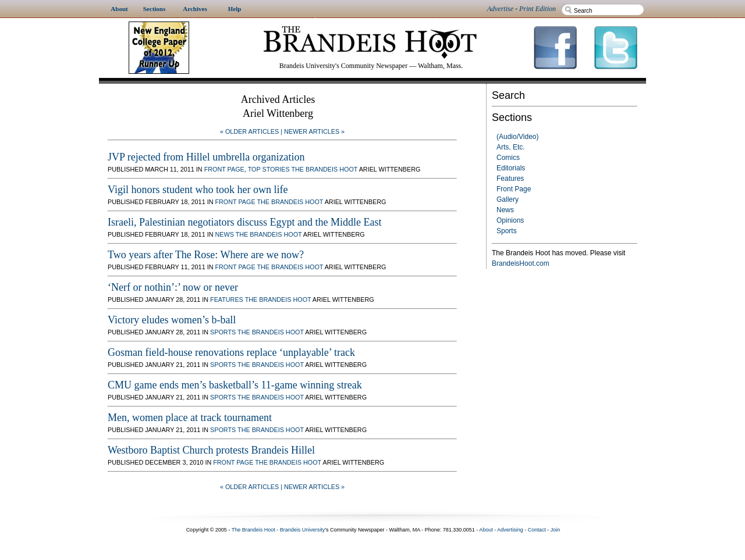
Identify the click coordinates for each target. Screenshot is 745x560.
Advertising (510, 530)
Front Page (514, 189)
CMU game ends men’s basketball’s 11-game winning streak (235, 385)
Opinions (510, 220)
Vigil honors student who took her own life (198, 190)
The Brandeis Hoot (324, 169)
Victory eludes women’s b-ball (172, 320)
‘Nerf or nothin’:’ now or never (173, 287)
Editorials (511, 168)
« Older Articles (249, 131)
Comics (508, 158)
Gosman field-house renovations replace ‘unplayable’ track (231, 352)
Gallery (508, 199)
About (486, 530)
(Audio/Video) (518, 137)
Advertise (500, 9)
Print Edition (538, 9)
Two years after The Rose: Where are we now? (206, 255)
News (505, 210)
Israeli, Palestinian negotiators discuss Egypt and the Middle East (244, 222)
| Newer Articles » (313, 131)
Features (510, 179)
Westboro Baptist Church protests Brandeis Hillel (211, 450)
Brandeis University (303, 530)
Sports (507, 231)
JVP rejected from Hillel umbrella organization (206, 157)
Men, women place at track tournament (190, 418)
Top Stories (269, 169)
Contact (537, 530)
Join (556, 530)
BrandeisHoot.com (521, 263)
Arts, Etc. (511, 147)
